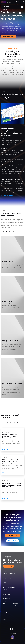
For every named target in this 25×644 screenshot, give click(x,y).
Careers (4, 619)
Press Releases (16, 606)
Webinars (15, 601)
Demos (4, 608)
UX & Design (5, 585)
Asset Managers (6, 576)
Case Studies (5, 606)
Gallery (4, 601)
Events (4, 624)
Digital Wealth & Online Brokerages (10, 574)
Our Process (5, 622)
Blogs (4, 603)
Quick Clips (15, 608)
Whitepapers (15, 603)
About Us (5, 615)
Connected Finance (6, 594)
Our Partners (5, 617)
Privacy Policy (13, 634)
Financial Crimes (6, 592)
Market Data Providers (7, 578)
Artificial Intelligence (7, 590)
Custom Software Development (9, 587)
